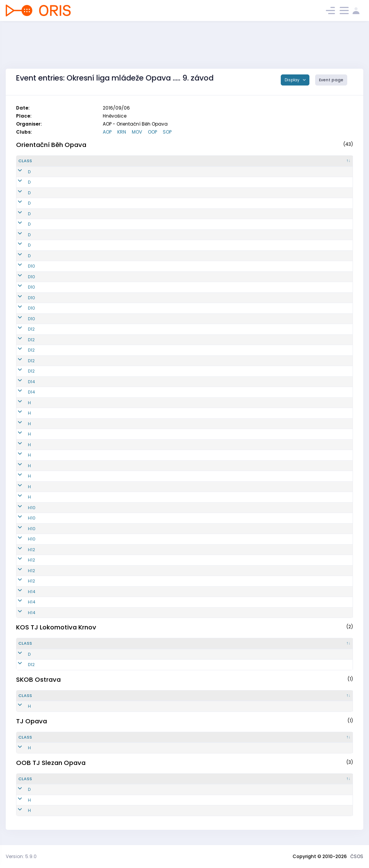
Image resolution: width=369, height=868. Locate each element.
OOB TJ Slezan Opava (51, 763)
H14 (22, 592)
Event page (331, 80)
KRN (122, 132)
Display (293, 80)
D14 (22, 382)
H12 (22, 550)
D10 (22, 266)
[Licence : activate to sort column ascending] (271, 161)
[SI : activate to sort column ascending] (326, 161)
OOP (152, 132)
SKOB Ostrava (38, 679)
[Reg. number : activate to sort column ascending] (98, 161)
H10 (22, 508)
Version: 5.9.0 (21, 856)
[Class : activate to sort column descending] (44, 161)
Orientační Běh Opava (51, 145)
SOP (167, 132)
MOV (137, 132)
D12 (22, 329)
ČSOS (357, 856)
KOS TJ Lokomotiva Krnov (56, 627)
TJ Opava (32, 721)
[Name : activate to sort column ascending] (185, 161)
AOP (107, 132)
